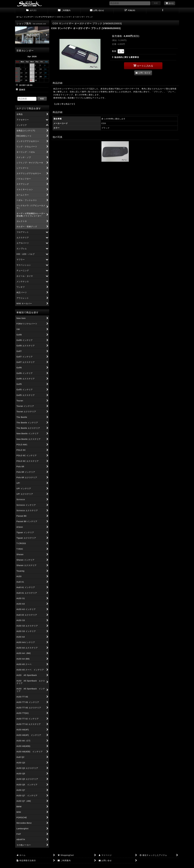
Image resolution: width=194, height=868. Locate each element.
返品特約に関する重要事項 (126, 57)
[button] (163, 11)
